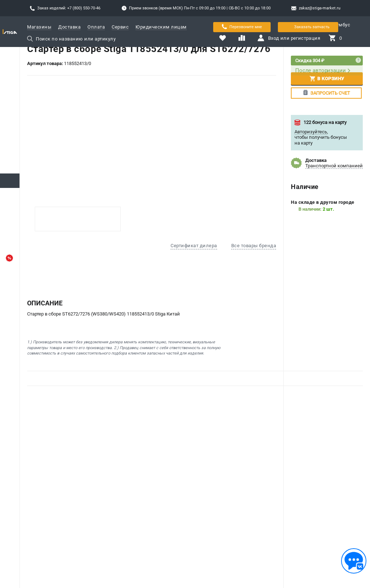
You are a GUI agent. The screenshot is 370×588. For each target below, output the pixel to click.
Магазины (39, 27)
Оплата (96, 27)
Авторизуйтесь (311, 132)
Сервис (120, 27)
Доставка (69, 27)
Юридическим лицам (161, 27)
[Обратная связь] (354, 561)
